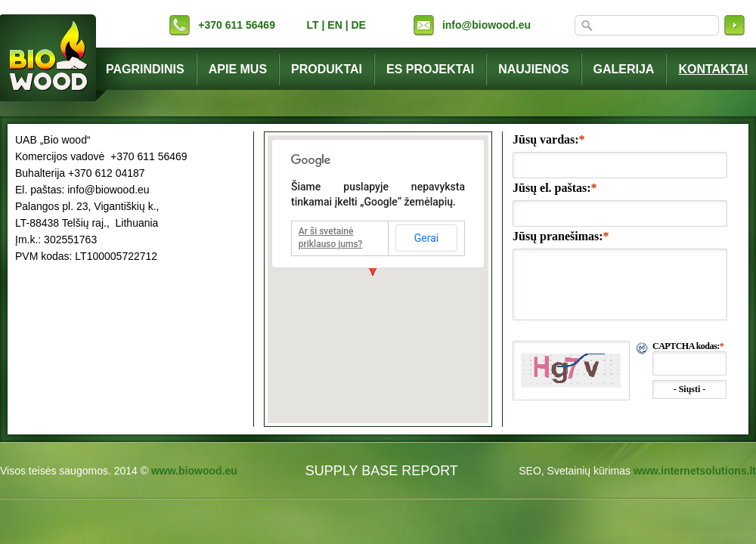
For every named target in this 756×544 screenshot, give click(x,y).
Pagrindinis (145, 69)
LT (313, 25)
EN (335, 25)
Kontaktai (713, 69)
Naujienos (533, 69)
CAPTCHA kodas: (688, 346)
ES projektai (430, 69)
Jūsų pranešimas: (561, 236)
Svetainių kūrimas (589, 471)
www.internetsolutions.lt (695, 471)
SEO (530, 471)
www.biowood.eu (194, 471)
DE (358, 25)
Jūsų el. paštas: (555, 188)
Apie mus (238, 69)
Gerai (426, 238)
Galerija (624, 69)
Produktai (327, 69)
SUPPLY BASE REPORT (382, 471)
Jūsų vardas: (549, 139)
